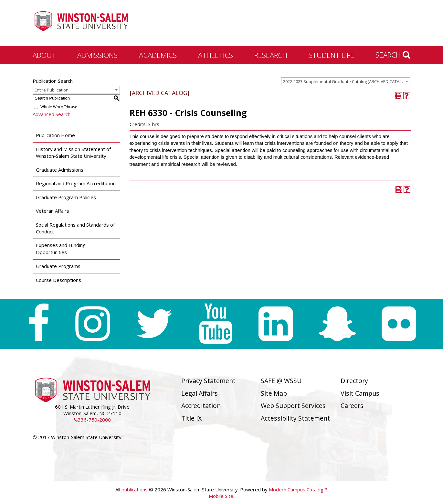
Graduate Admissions (60, 170)
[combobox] (346, 81)
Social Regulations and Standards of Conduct (75, 228)
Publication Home (55, 135)
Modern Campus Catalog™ (298, 489)
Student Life (331, 55)
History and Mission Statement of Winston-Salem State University (73, 152)
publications (135, 489)
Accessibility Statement (295, 418)
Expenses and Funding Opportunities (61, 248)
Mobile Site (221, 496)
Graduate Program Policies (66, 197)
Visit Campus (360, 393)
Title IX (191, 418)
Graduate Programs (58, 266)
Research (271, 55)
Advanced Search (52, 114)
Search (393, 55)
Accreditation (201, 406)
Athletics (216, 55)
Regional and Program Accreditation (76, 183)
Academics (158, 55)
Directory (354, 381)
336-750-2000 (92, 420)
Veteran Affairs (53, 211)
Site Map (274, 393)
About (44, 55)
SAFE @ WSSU (281, 381)
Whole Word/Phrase (59, 107)
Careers (352, 406)
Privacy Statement (208, 381)
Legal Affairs (200, 393)
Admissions (97, 55)
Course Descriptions (58, 280)
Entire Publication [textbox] (52, 90)
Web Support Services (293, 406)
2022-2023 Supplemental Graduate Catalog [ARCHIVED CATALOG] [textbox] (346, 81)
